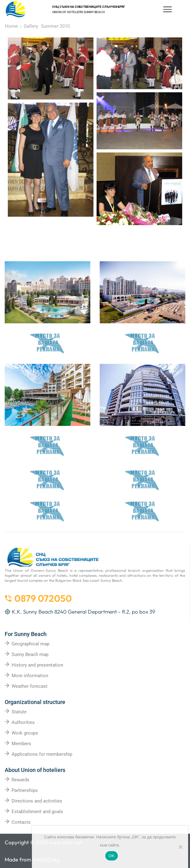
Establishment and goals (37, 812)
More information (30, 676)
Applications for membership (42, 754)
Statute (19, 712)
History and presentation (37, 665)
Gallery (31, 26)
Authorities (23, 722)
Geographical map (30, 644)
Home (11, 26)
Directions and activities (37, 801)
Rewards (20, 780)
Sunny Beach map (30, 654)
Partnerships (25, 790)
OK (111, 856)
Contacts (21, 822)
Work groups (25, 733)
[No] (180, 847)
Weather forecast (30, 686)
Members (21, 744)
